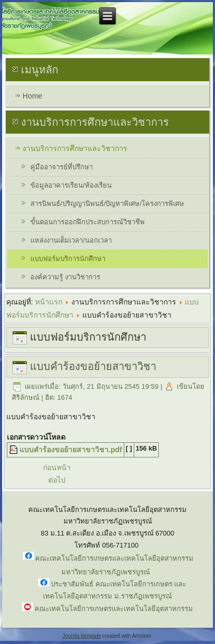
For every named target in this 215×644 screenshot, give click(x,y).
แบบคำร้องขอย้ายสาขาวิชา (93, 366)
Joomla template (82, 636)
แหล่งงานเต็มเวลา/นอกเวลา (71, 240)
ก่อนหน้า (57, 467)
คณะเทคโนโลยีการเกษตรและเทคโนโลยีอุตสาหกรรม (114, 609)
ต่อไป (57, 480)
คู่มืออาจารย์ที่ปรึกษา (62, 167)
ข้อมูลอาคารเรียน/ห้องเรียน (71, 185)
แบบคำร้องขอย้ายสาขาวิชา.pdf (71, 450)
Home (32, 96)
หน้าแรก (49, 302)
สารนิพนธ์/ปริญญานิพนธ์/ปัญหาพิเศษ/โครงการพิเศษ (107, 204)
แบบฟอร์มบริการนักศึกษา (68, 259)
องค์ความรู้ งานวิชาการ (65, 277)
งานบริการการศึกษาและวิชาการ (75, 148)
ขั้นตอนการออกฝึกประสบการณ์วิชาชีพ (88, 222)
